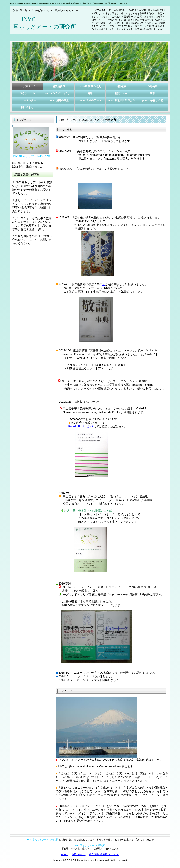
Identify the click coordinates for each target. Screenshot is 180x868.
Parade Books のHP (81, 426)
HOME (65, 854)
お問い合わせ (79, 854)
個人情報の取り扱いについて (104, 854)
